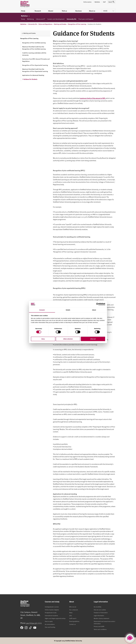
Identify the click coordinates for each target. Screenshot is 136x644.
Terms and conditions (100, 629)
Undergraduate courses (52, 607)
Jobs (71, 615)
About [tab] (94, 310)
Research (38, 11)
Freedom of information (101, 613)
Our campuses (74, 610)
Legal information (99, 615)
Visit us (64, 11)
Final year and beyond (86, 19)
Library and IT (41, 19)
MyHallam (25, 16)
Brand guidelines (74, 621)
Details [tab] (68, 310)
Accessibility (97, 607)
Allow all (93, 339)
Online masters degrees (52, 610)
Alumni (51, 11)
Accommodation (50, 624)
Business (79, 11)
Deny (43, 339)
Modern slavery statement (101, 618)
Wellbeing (30, 19)
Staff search (73, 618)
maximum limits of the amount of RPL (93, 98)
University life (72, 19)
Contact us (73, 624)
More (109, 11)
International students (51, 615)
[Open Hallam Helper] (130, 638)
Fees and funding (50, 627)
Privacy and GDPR (99, 626)
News (71, 613)
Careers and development (56, 19)
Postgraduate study (51, 613)
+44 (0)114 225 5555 (34, 623)
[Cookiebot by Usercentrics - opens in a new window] (98, 304)
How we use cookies (100, 610)
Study (23, 11)
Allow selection (68, 339)
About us (92, 11)
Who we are (73, 607)
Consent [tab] (42, 310)
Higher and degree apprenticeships (55, 618)
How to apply (49, 621)
